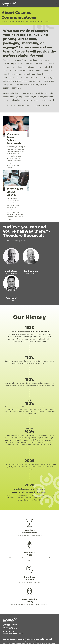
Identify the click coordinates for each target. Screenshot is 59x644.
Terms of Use (7, 595)
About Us (6, 588)
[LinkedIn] (5, 631)
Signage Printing (37, 603)
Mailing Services (37, 618)
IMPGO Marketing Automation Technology (14, 593)
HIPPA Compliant (37, 620)
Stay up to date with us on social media (14, 628)
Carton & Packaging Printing (40, 605)
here (50, 638)
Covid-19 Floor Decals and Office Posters (43, 607)
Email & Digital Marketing (39, 622)
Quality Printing (36, 615)
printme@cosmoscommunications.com (13, 554)
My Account (36, 588)
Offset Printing (36, 598)
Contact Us (35, 593)
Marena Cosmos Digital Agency (12, 590)
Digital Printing (36, 600)
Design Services (37, 590)
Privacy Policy (7, 597)
